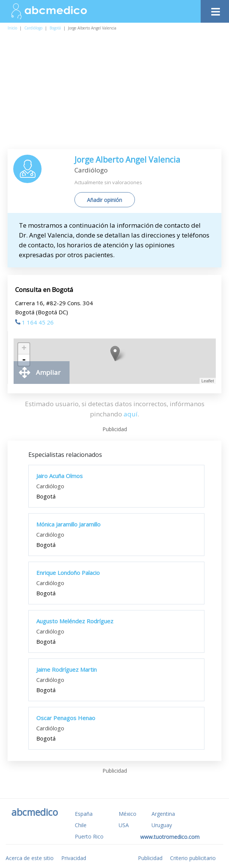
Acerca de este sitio (30, 858)
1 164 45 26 (34, 322)
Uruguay (162, 825)
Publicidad (150, 858)
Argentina (163, 814)
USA (124, 825)
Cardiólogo (33, 28)
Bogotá (55, 28)
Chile (81, 825)
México (128, 814)
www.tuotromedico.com (170, 837)
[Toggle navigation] (215, 10)
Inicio (12, 28)
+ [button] (24, 349)
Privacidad (74, 858)
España (84, 814)
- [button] (24, 360)
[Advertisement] (118, 92)
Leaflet (208, 381)
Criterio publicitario (193, 858)
